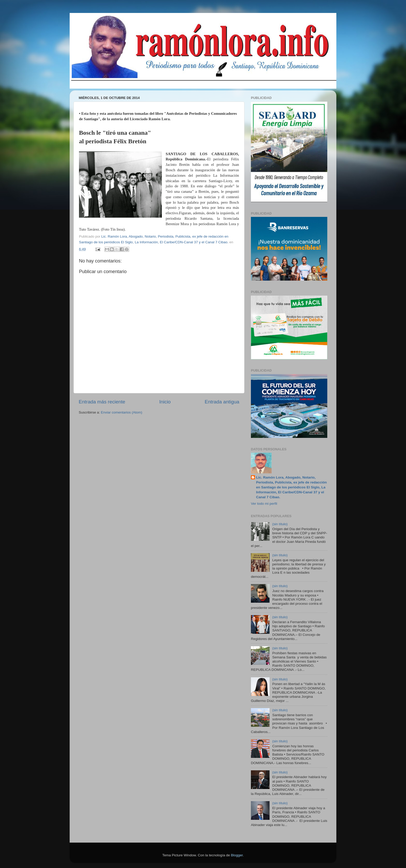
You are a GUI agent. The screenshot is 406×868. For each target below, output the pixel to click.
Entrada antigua (222, 402)
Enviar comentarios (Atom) (122, 412)
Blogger (237, 855)
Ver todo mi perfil (264, 504)
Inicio (165, 402)
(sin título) (280, 524)
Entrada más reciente (102, 402)
